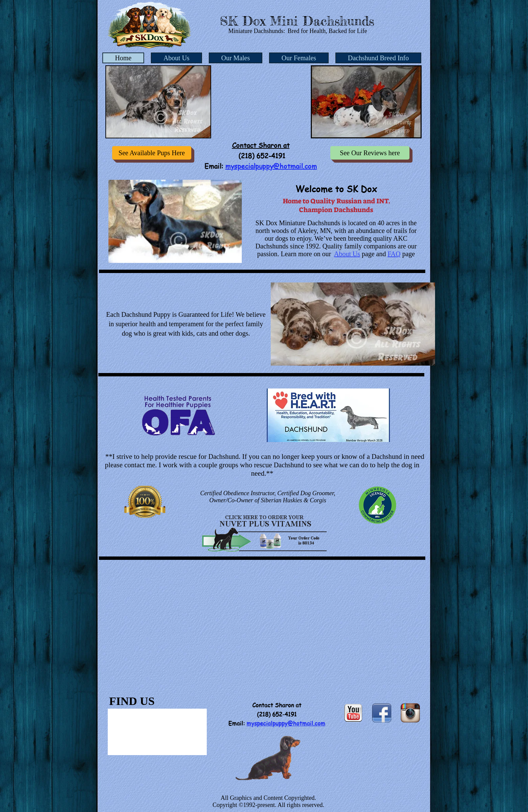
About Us (347, 254)
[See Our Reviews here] (370, 153)
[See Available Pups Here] (152, 153)
